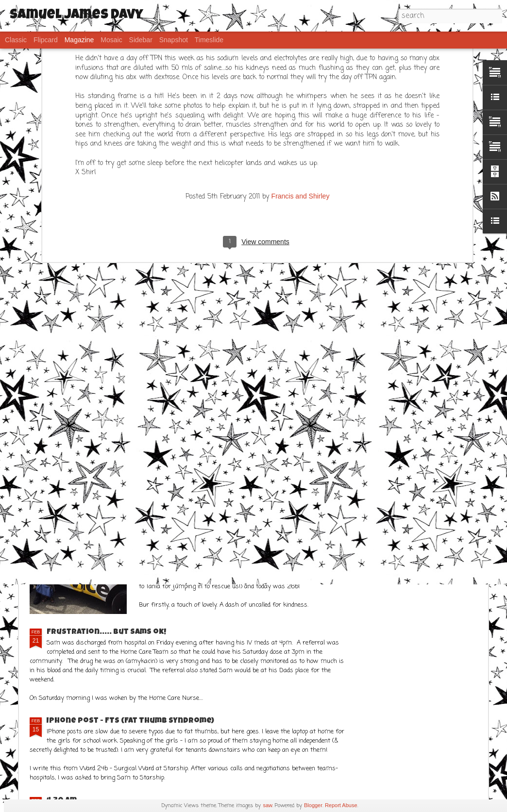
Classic (16, 40)
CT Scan (171, 357)
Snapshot (174, 40)
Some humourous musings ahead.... (428, 279)
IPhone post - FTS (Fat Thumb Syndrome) (130, 721)
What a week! (183, 521)
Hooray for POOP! (199, 275)
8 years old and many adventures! (85, 279)
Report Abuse (341, 805)
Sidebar (141, 40)
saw (268, 805)
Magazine (79, 40)
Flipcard (46, 40)
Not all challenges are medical (316, 279)
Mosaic (111, 40)
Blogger (313, 805)
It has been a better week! (103, 469)
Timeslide (209, 40)
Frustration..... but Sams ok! (106, 632)
